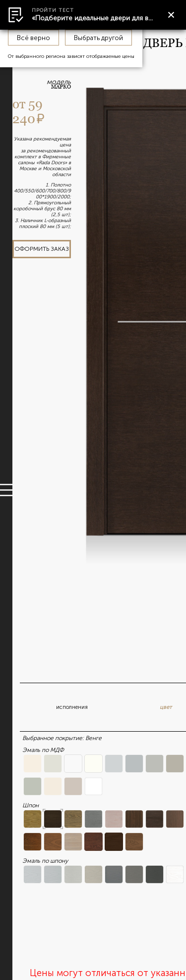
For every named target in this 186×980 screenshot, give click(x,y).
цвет (166, 707)
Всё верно (33, 38)
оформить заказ (42, 249)
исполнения (72, 707)
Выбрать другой (98, 38)
